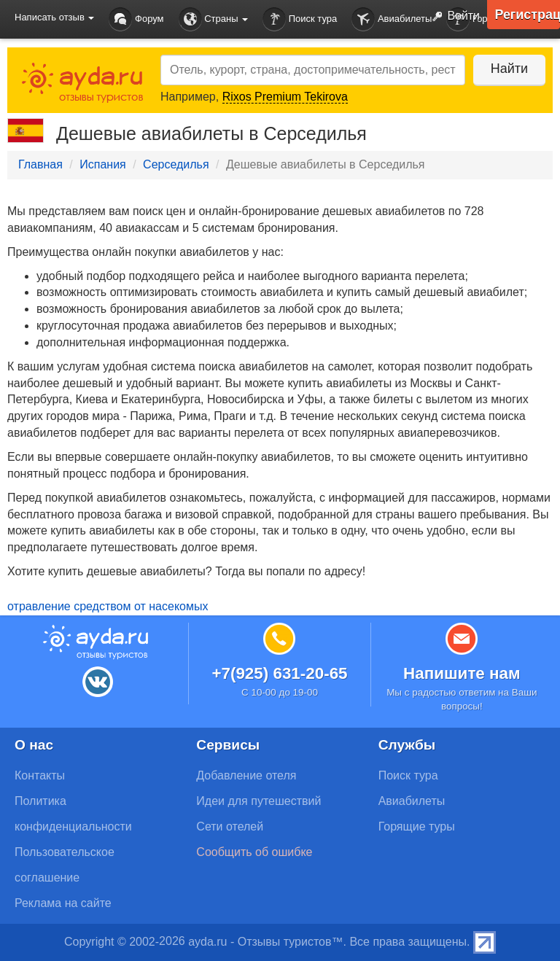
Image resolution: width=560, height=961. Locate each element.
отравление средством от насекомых (108, 606)
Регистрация (527, 15)
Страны (214, 19)
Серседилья (176, 164)
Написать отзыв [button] (54, 17)
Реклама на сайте (63, 903)
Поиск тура (300, 19)
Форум (136, 19)
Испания (103, 164)
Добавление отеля (246, 775)
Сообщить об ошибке (254, 852)
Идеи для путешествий (258, 801)
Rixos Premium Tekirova (285, 97)
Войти (453, 17)
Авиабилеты (392, 19)
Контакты (40, 775)
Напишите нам (462, 673)
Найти (509, 69)
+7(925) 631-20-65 (279, 673)
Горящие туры (417, 826)
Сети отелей (230, 826)
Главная (40, 164)
